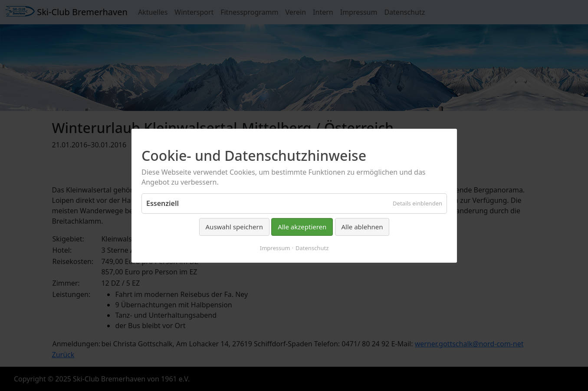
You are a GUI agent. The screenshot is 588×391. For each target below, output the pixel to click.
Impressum (275, 248)
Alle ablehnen (362, 227)
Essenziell (163, 203)
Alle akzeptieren (302, 227)
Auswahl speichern (234, 227)
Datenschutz (312, 248)
